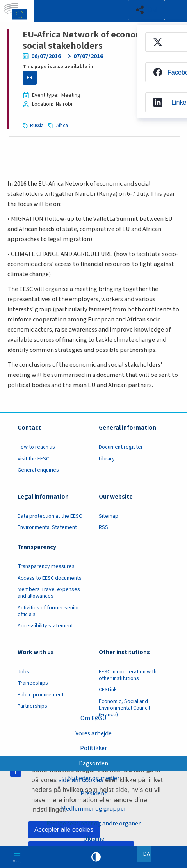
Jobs (23, 672)
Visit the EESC (33, 459)
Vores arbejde (93, 733)
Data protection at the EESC (50, 516)
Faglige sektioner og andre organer (93, 823)
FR (29, 78)
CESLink (108, 690)
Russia (37, 126)
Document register (121, 447)
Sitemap (109, 516)
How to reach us (36, 447)
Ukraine (94, 839)
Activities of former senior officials (48, 611)
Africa (62, 126)
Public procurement (41, 695)
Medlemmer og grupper (93, 808)
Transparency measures (46, 566)
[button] (146, 10)
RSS (103, 527)
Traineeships (33, 683)
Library (107, 459)
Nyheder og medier (94, 778)
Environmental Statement (47, 527)
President (94, 793)
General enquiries (38, 470)
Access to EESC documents (50, 578)
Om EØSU (93, 718)
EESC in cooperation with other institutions (128, 675)
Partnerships (32, 706)
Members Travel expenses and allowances (49, 593)
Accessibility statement (45, 626)
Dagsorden (93, 763)
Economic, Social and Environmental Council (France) (124, 708)
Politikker (93, 748)
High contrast (96, 857)
